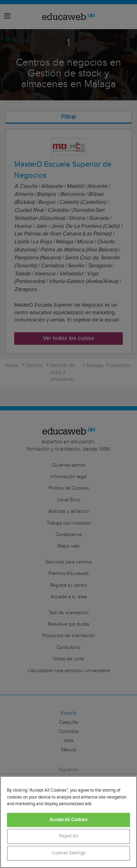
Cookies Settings (68, 853)
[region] (68, 822)
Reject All (68, 836)
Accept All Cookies (68, 820)
